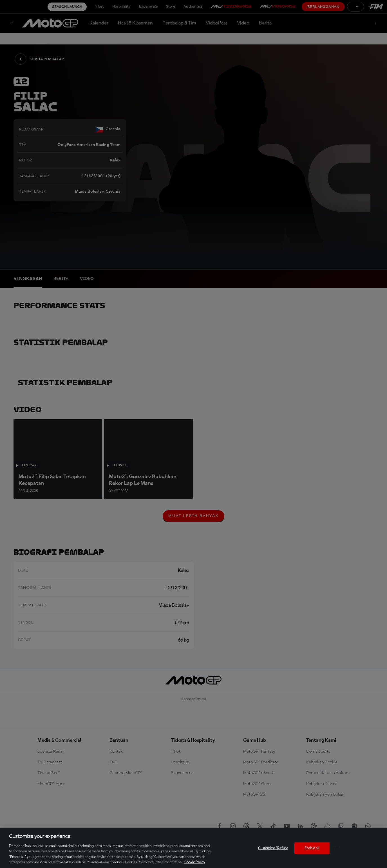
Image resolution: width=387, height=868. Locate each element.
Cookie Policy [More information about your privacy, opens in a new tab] (195, 862)
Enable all (312, 848)
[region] (193, 848)
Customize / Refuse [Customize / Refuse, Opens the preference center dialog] (273, 848)
